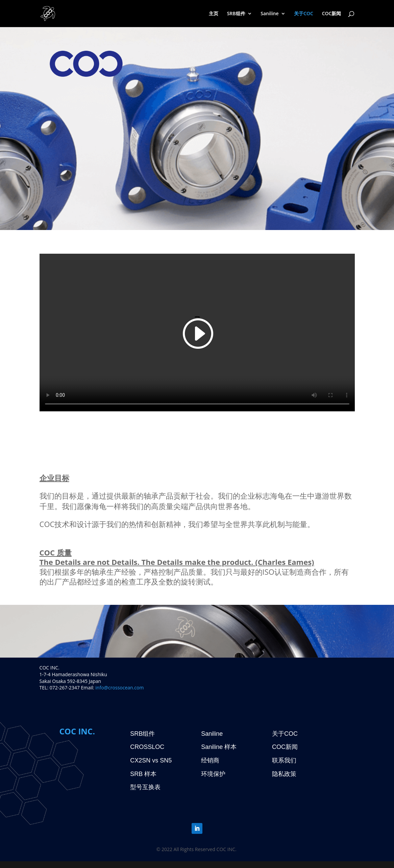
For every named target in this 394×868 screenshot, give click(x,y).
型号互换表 (145, 787)
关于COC (304, 14)
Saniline (269, 14)
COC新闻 (332, 14)
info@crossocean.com (119, 688)
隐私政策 (284, 774)
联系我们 (284, 760)
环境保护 (213, 774)
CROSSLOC (147, 747)
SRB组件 (236, 14)
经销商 (210, 760)
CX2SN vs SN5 (151, 760)
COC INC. (77, 731)
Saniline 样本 (219, 747)
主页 (214, 14)
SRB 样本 (143, 774)
